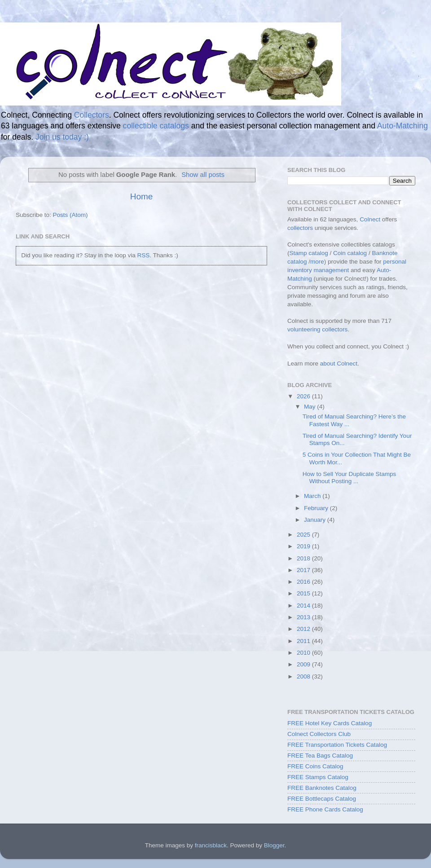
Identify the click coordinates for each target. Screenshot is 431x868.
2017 (304, 570)
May (310, 407)
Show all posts (203, 175)
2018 (304, 558)
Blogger (274, 845)
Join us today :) (62, 137)
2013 (304, 617)
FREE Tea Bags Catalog (320, 756)
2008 (304, 676)
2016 (304, 582)
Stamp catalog (309, 253)
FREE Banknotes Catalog (322, 788)
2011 (304, 641)
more (317, 262)
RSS (143, 255)
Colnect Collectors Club (319, 734)
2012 (304, 629)
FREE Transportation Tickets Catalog (337, 745)
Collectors (92, 115)
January (316, 520)
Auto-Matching (402, 126)
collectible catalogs (156, 126)
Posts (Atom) (70, 215)
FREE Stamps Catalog (318, 777)
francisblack (211, 845)
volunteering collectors (317, 329)
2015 (304, 593)
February (317, 508)
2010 (304, 653)
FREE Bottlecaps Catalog (322, 799)
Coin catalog (350, 253)
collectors (300, 228)
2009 (304, 664)
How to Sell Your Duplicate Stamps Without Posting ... (350, 478)
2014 (304, 606)
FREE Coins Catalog (315, 766)
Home (141, 196)
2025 (304, 535)
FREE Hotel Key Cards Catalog (330, 723)
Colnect (370, 219)
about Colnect (339, 364)
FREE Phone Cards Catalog (325, 809)
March (313, 496)
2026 (304, 396)
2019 (304, 546)
